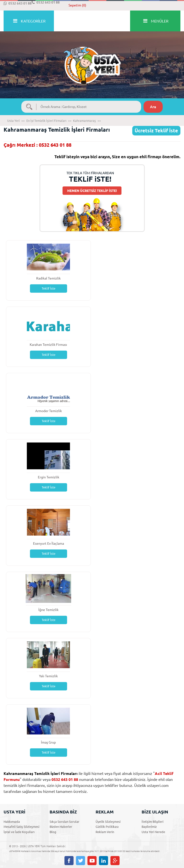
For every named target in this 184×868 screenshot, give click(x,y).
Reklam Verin (105, 832)
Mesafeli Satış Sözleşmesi (21, 827)
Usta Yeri (13, 121)
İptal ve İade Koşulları (19, 832)
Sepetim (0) (77, 5)
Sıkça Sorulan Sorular (64, 822)
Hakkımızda (12, 822)
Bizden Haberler (61, 827)
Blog (53, 832)
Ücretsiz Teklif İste (156, 131)
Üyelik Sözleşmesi (108, 822)
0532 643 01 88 (18, 3)
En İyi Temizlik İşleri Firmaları (46, 121)
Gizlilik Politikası (107, 827)
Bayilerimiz (149, 827)
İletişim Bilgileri (152, 822)
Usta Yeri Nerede (153, 832)
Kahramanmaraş (84, 121)
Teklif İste (49, 288)
